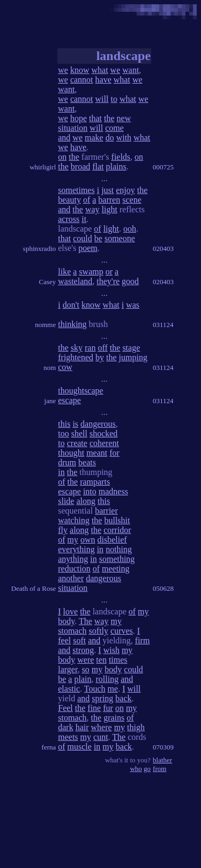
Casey (47, 282)
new (124, 118)
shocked (103, 433)
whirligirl (43, 167)
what (99, 70)
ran (90, 348)
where (102, 727)
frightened (76, 357)
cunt (101, 737)
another (71, 578)
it (84, 219)
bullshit (117, 520)
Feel (65, 708)
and (64, 138)
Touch (95, 689)
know (80, 70)
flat (98, 166)
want (131, 70)
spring (102, 698)
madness (113, 491)
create (77, 443)
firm (143, 640)
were (85, 660)
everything (76, 549)
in (61, 472)
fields (121, 157)
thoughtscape (80, 391)
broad (80, 166)
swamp (91, 272)
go (147, 769)
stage (131, 348)
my (73, 540)
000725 (163, 167)
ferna (49, 747)
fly (63, 530)
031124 (163, 325)
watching (74, 520)
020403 (163, 248)
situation (73, 128)
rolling (107, 679)
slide (66, 501)
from (159, 769)
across (69, 219)
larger (68, 669)
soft (79, 640)
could (83, 238)
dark (65, 727)
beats (87, 462)
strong (83, 650)
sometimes (76, 190)
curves (122, 631)
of (87, 200)
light (110, 209)
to (114, 99)
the (109, 118)
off (102, 348)
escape (69, 400)
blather (162, 760)
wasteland (75, 281)
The (85, 621)
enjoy (125, 190)
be (98, 238)
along (86, 501)
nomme (45, 325)
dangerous (98, 424)
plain (83, 679)
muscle (80, 747)
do (110, 138)
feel (64, 640)
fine (94, 708)
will (102, 99)
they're (108, 281)
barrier (106, 511)
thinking (72, 324)
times (118, 660)
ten (101, 660)
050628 (163, 588)
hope (79, 118)
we (63, 70)
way (92, 209)
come (114, 128)
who (136, 769)
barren (109, 200)
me (113, 689)
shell (79, 433)
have (103, 80)
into (90, 491)
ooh (130, 229)
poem (88, 248)
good (130, 281)
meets (68, 737)
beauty (69, 200)
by (100, 357)
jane (50, 401)
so (86, 669)
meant (97, 453)
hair (82, 727)
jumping (133, 357)
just (107, 190)
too (63, 433)
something (117, 559)
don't (71, 305)
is (75, 424)
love (71, 611)
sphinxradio (39, 248)
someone (120, 238)
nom (50, 368)
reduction (74, 569)
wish (111, 650)
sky (77, 348)
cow (65, 367)
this (64, 424)
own (88, 540)
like (64, 272)
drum (67, 462)
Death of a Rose (33, 588)
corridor (117, 530)
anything (73, 559)
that (95, 118)
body (66, 621)
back (123, 698)
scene (132, 200)
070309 (163, 747)
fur (108, 708)
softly (99, 631)
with (124, 138)
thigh (136, 727)
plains (116, 166)
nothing (119, 549)
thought (71, 453)
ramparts (95, 482)
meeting (116, 569)
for (114, 453)
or (109, 272)
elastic (69, 689)
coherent (104, 443)
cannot (82, 80)
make (94, 138)
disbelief (112, 540)
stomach (72, 631)
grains (114, 718)
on (62, 157)
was (133, 305)
